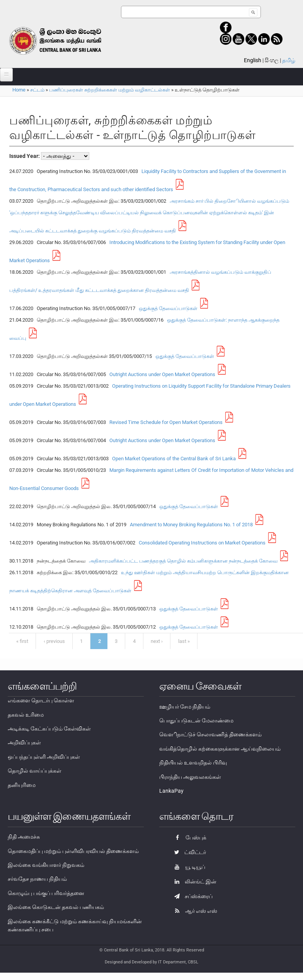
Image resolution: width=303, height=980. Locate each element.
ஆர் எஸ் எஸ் (194, 911)
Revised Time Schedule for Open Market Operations (165, 422)
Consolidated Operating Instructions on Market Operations (201, 543)
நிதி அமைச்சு (24, 837)
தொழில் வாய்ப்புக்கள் (35, 771)
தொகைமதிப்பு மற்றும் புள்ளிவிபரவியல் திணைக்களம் (73, 851)
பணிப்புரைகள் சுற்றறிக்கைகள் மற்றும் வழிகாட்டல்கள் (110, 90)
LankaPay (171, 791)
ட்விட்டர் (188, 852)
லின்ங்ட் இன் (193, 882)
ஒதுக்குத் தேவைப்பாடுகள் (167, 308)
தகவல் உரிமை (26, 715)
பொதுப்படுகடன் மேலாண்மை (196, 721)
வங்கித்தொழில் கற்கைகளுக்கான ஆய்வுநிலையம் (220, 749)
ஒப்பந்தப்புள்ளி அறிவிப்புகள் (44, 757)
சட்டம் (37, 90)
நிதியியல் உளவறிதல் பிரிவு (193, 763)
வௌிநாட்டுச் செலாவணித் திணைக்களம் (210, 734)
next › (157, 641)
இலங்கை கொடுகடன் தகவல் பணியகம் (56, 907)
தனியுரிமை (22, 785)
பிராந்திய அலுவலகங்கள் (190, 777)
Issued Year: (25, 156)
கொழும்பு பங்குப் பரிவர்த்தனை (46, 893)
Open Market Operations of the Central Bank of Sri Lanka (173, 459)
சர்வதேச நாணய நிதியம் (37, 879)
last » (184, 641)
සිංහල (272, 60)
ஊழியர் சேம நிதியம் (185, 707)
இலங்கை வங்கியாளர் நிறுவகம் (46, 865)
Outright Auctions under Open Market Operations (161, 374)
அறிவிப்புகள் (24, 743)
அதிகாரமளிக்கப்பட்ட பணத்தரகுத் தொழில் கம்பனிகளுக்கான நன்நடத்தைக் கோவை (182, 561)
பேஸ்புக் (188, 838)
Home (19, 90)
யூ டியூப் (188, 867)
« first (22, 641)
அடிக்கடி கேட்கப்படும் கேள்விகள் (49, 729)
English (253, 60)
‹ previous (54, 641)
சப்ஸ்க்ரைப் (192, 896)
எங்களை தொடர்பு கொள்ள (41, 700)
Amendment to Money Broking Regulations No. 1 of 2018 (190, 525)
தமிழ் (289, 60)
